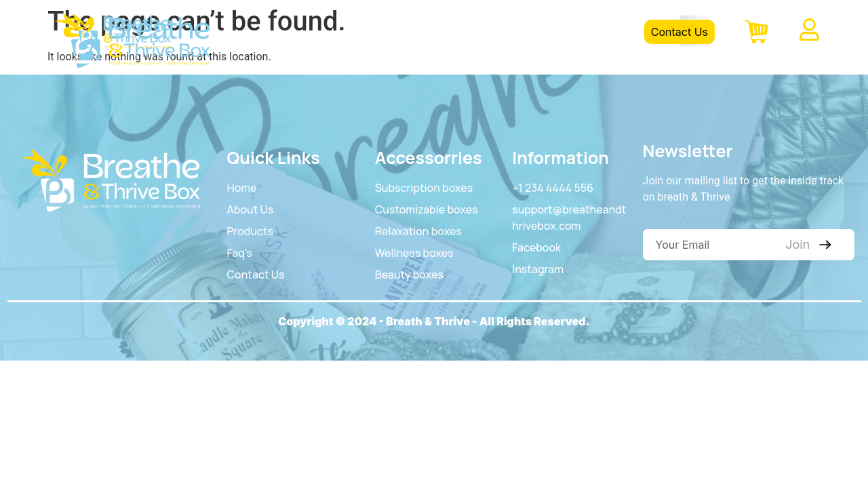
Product (483, 32)
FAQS (545, 32)
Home (347, 32)
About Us (412, 32)
